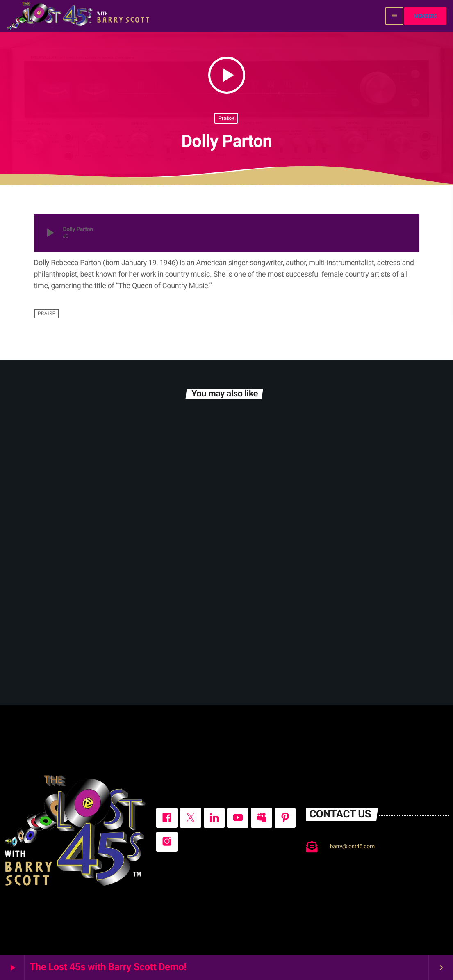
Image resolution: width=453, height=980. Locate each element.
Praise (226, 118)
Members (425, 16)
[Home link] (79, 16)
